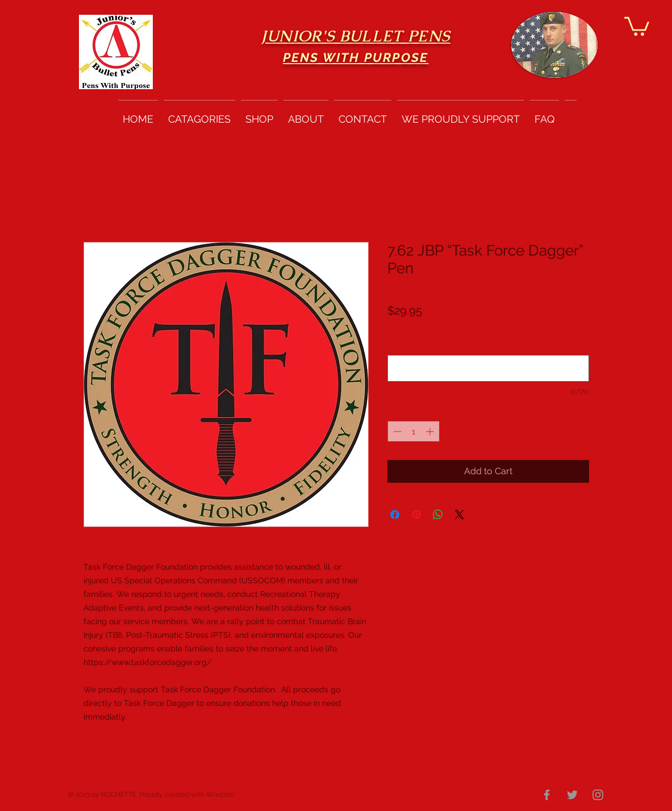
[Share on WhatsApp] (438, 515)
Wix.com (220, 795)
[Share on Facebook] (395, 515)
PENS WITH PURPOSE (356, 57)
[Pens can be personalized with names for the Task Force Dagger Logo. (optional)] (488, 368)
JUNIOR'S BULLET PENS (356, 36)
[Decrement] (396, 431)
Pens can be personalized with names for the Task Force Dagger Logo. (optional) (481, 340)
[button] (637, 25)
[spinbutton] (414, 431)
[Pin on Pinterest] (416, 515)
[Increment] (431, 431)
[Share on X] (460, 515)
